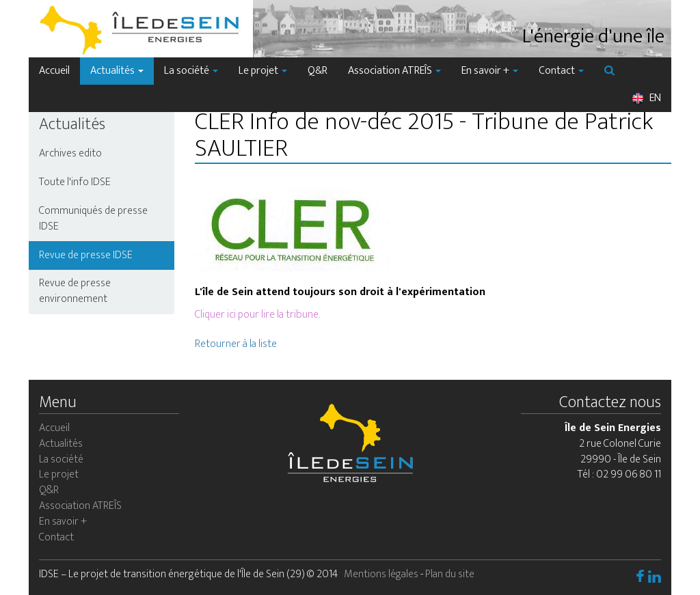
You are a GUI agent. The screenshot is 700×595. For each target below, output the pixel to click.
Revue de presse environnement (75, 291)
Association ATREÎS (394, 71)
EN (646, 98)
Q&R (318, 71)
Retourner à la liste (236, 344)
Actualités (117, 71)
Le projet (263, 71)
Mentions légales (381, 574)
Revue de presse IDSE (86, 255)
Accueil (54, 71)
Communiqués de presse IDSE (93, 219)
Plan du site (450, 574)
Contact (561, 71)
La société (191, 71)
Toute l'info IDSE (75, 182)
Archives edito (70, 153)
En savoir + (490, 71)
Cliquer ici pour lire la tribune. (257, 315)
